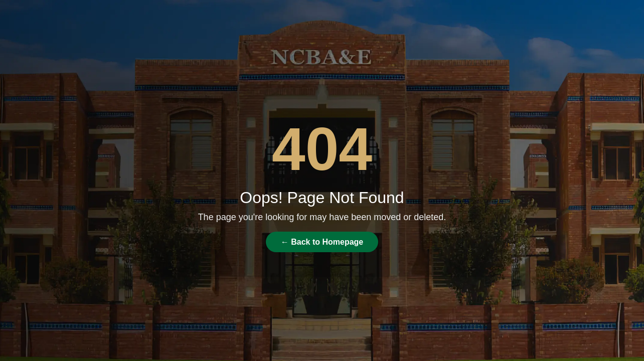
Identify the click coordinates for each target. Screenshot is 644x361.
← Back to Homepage (322, 242)
